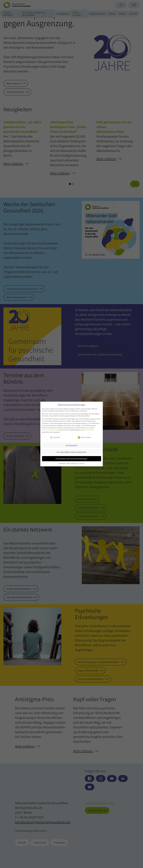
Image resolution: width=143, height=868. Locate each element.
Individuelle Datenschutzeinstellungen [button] (71, 459)
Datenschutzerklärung (50, 430)
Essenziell (55, 437)
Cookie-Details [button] (62, 464)
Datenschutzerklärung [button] (72, 464)
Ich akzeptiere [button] (72, 445)
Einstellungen (90, 430)
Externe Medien (85, 437)
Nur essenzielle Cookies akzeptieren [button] (72, 452)
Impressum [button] (82, 464)
